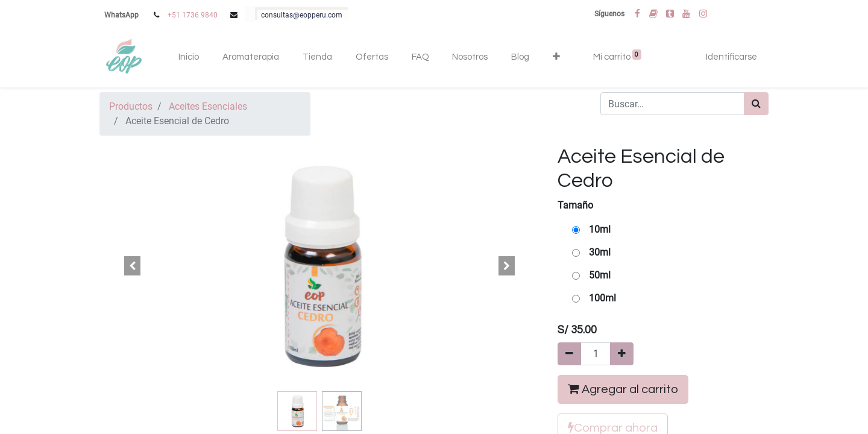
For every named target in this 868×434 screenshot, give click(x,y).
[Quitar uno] (569, 354)
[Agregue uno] (622, 354)
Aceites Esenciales (208, 106)
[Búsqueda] (756, 104)
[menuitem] (189, 58)
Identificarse (731, 57)
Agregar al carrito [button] (623, 389)
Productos (131, 106)
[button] (556, 58)
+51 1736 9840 (193, 15)
